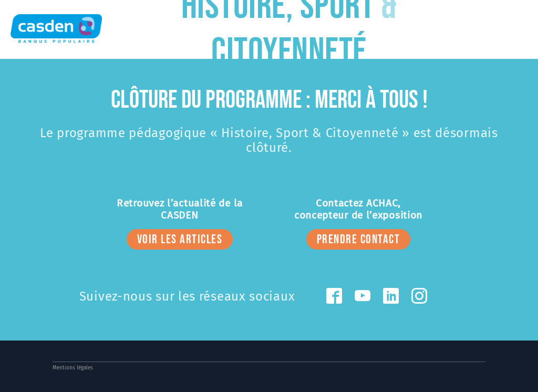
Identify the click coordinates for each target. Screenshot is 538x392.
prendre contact (359, 239)
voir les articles (180, 239)
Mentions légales (73, 368)
